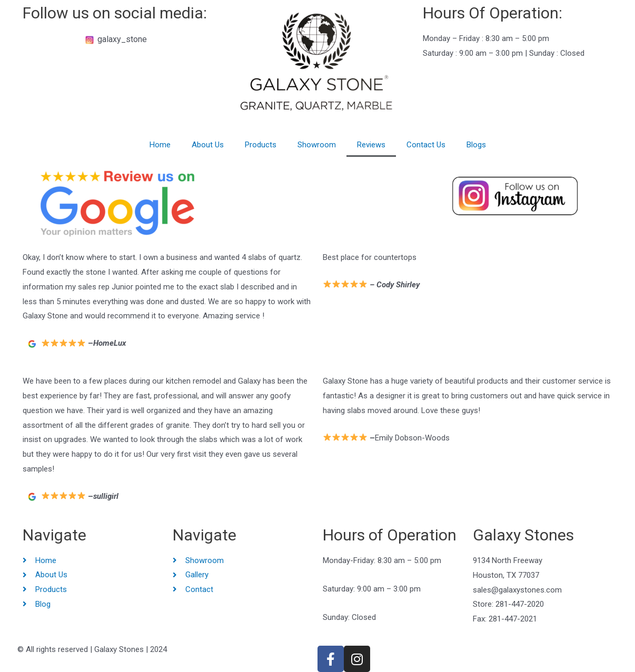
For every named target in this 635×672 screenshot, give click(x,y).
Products (261, 145)
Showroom (317, 145)
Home (160, 145)
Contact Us (426, 145)
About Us (208, 145)
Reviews (371, 145)
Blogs (476, 145)
